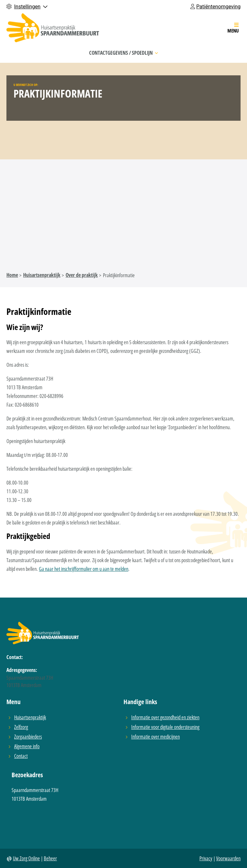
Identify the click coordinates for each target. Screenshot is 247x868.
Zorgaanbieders (28, 736)
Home (12, 275)
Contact (21, 756)
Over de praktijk (82, 275)
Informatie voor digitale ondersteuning (165, 727)
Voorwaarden (228, 858)
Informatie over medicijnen (156, 736)
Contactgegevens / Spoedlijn (123, 53)
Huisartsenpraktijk (42, 275)
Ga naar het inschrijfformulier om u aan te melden (84, 569)
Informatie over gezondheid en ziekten (165, 717)
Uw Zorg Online (26, 858)
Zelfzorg (21, 727)
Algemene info (27, 746)
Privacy (206, 858)
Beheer (50, 858)
